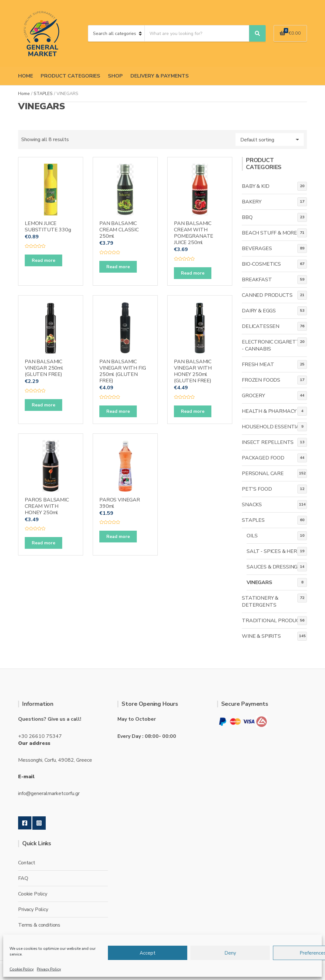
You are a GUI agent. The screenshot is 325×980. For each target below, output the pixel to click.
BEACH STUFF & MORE (269, 233)
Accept (148, 953)
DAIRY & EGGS (259, 311)
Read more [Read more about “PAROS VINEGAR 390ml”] (118, 537)
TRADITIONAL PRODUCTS (274, 621)
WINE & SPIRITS (261, 636)
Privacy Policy (49, 969)
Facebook (25, 823)
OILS (252, 536)
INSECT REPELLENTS (268, 442)
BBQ (247, 217)
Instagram (39, 823)
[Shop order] (270, 140)
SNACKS (252, 505)
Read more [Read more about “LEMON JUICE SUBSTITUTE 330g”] (43, 260)
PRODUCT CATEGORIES (70, 76)
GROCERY (253, 396)
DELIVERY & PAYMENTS (160, 76)
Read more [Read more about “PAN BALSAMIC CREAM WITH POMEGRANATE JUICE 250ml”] (193, 273)
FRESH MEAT (258, 364)
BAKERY (252, 202)
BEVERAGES (257, 248)
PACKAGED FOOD (263, 458)
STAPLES (43, 94)
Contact (27, 863)
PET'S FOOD (257, 489)
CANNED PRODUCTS (267, 295)
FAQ (23, 878)
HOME (26, 76)
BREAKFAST (257, 280)
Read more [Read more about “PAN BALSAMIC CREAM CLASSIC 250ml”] (118, 267)
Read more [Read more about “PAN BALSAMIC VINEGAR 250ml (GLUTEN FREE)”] (43, 405)
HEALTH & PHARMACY (269, 411)
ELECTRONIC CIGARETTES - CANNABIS (274, 345)
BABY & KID (255, 186)
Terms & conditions (39, 925)
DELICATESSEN (261, 326)
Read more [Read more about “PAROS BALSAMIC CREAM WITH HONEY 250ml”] (43, 543)
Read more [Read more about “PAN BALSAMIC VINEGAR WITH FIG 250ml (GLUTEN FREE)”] (118, 411)
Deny (230, 953)
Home (24, 94)
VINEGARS (259, 582)
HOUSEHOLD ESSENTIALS (274, 427)
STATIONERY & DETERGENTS (260, 602)
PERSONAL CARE (263, 473)
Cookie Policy (22, 969)
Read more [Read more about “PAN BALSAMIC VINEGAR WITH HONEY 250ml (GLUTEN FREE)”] (193, 411)
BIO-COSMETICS (261, 264)
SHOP (115, 76)
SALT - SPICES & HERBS (275, 551)
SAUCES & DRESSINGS (274, 567)
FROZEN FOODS (261, 380)
